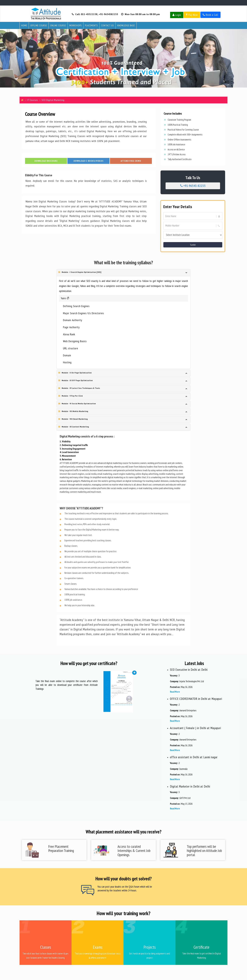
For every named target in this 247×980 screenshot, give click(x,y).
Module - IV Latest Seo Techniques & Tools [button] (79, 388)
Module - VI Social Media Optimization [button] (77, 404)
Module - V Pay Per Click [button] (70, 396)
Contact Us (108, 25)
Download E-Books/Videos (89, 161)
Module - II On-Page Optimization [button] (75, 373)
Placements (91, 25)
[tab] (123, 273)
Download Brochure (46, 161)
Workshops (76, 25)
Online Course (58, 25)
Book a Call (210, 15)
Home (24, 25)
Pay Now (192, 15)
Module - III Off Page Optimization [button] (76, 380)
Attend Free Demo (131, 161)
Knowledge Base (126, 25)
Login (177, 15)
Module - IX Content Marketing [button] (74, 427)
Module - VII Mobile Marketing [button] (73, 411)
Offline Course (39, 25)
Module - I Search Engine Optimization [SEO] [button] (80, 272)
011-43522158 (89, 14)
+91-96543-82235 (193, 186)
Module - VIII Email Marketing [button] (73, 419)
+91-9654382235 (108, 14)
